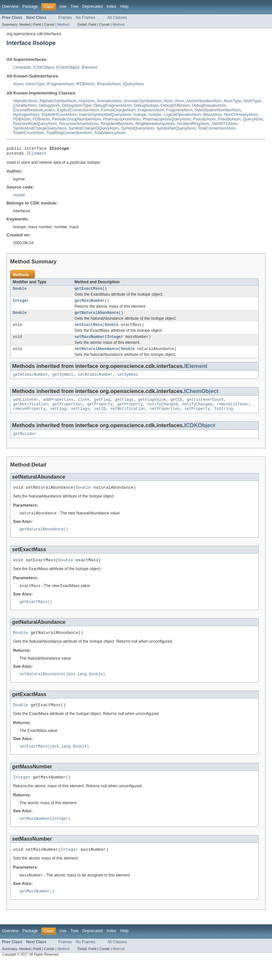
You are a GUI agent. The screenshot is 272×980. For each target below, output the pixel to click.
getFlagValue (152, 407)
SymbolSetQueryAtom (176, 128)
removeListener (233, 412)
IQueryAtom (133, 84)
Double (20, 291)
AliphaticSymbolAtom (58, 101)
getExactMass (88, 291)
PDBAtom (22, 119)
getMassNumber (90, 304)
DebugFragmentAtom (112, 105)
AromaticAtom (109, 101)
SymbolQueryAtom (137, 128)
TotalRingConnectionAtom (69, 133)
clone (84, 407)
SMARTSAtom (224, 124)
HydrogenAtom (26, 115)
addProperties (58, 407)
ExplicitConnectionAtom (78, 110)
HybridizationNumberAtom (218, 110)
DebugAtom (49, 105)
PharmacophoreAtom (122, 119)
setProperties (165, 417)
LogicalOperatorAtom (182, 115)
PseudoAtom (205, 119)
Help (124, 7)
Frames (65, 18)
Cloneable (22, 67)
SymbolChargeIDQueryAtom (93, 128)
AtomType (232, 101)
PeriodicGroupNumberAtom (76, 119)
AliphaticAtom (25, 101)
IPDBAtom (86, 84)
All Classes (117, 18)
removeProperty (29, 417)
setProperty (197, 417)
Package (30, 7)
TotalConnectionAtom (217, 128)
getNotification (30, 412)
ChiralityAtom (25, 105)
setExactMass (88, 329)
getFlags (124, 407)
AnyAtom (86, 101)
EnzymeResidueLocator (34, 110)
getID (176, 407)
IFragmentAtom (60, 84)
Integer (21, 304)
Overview (10, 7)
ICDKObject (44, 67)
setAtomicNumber (95, 381)
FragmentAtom (151, 110)
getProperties (67, 412)
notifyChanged (162, 412)
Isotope (140, 115)
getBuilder (25, 443)
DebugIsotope (146, 105)
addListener (26, 407)
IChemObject (68, 67)
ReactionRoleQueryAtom (35, 124)
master (19, 197)
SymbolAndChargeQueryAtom (40, 128)
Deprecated (93, 7)
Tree (74, 7)
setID (100, 417)
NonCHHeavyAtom (241, 115)
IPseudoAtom (109, 84)
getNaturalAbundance (97, 316)
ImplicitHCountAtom (59, 115)
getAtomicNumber (30, 381)
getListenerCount (205, 407)
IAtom (18, 84)
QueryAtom (253, 119)
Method (63, 24)
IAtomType (35, 84)
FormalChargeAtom (118, 110)
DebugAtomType (77, 105)
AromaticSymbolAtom (143, 101)
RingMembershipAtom (155, 124)
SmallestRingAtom (193, 124)
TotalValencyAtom (110, 133)
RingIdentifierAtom (117, 124)
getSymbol (63, 381)
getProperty (100, 412)
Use (63, 7)
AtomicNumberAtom (204, 101)
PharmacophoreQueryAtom (167, 119)
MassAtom (213, 115)
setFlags (80, 417)
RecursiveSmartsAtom (79, 124)
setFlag (58, 417)
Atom (168, 101)
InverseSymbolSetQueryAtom (105, 115)
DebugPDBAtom (175, 105)
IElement (89, 67)
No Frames (86, 18)
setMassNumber (90, 342)
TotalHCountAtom (29, 133)
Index (111, 7)
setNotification (128, 417)
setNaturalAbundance (97, 355)
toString (224, 417)
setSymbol (128, 381)
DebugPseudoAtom (209, 105)
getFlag (102, 407)
